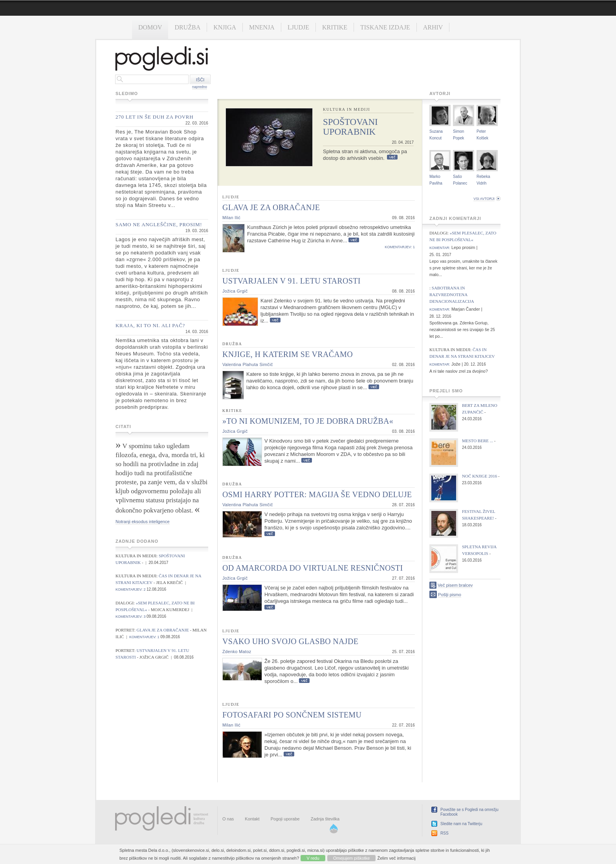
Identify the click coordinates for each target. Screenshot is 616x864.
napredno (200, 87)
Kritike (335, 27)
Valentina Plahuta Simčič (248, 364)
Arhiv (433, 27)
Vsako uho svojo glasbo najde (290, 641)
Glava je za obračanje (163, 630)
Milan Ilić (231, 218)
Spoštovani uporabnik (350, 127)
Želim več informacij (397, 858)
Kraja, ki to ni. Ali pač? (150, 325)
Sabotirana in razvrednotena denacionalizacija (452, 295)
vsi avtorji (484, 199)
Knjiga (225, 27)
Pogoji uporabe (285, 819)
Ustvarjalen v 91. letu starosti (291, 281)
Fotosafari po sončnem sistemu (292, 715)
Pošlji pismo (450, 595)
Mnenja (262, 27)
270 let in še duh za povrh (154, 117)
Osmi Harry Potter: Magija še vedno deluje (317, 494)
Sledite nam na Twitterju (461, 824)
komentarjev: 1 (144, 637)
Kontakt (252, 819)
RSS (445, 833)
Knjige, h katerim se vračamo (288, 354)
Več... (392, 157)
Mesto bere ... (478, 441)
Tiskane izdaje (385, 27)
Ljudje (298, 27)
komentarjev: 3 (131, 617)
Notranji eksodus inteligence (143, 522)
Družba (187, 27)
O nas (228, 819)
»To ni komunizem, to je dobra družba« (308, 421)
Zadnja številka (325, 819)
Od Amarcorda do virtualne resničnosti (313, 568)
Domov (150, 27)
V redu (313, 858)
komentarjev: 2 (131, 589)
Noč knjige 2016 (479, 476)
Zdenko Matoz (237, 652)
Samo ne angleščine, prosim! (159, 224)
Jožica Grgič (235, 291)
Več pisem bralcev (455, 585)
